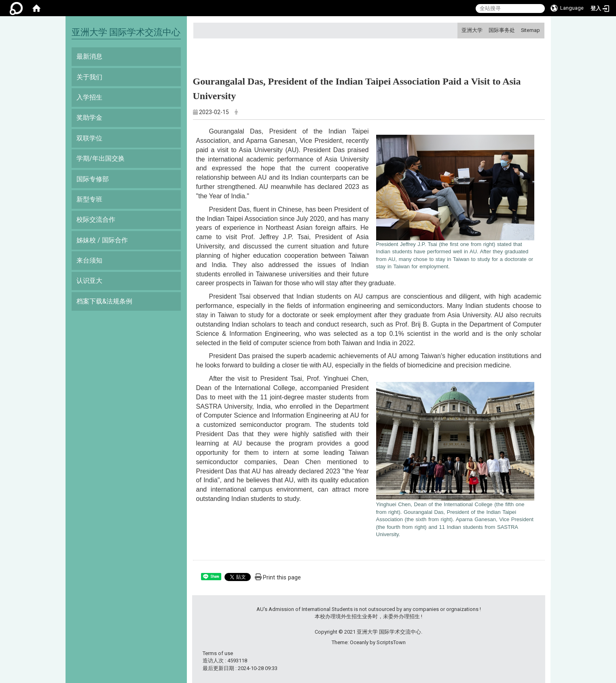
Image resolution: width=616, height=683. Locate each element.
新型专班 (89, 199)
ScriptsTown (391, 642)
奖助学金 (89, 118)
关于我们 (89, 77)
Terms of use (218, 653)
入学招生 (89, 97)
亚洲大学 (472, 30)
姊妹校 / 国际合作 (102, 240)
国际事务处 (502, 30)
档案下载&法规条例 (104, 301)
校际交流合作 (96, 220)
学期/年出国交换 (101, 158)
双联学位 (89, 138)
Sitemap (530, 30)
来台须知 (89, 260)
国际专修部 (93, 179)
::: (458, 30)
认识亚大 (89, 281)
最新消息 (89, 56)
